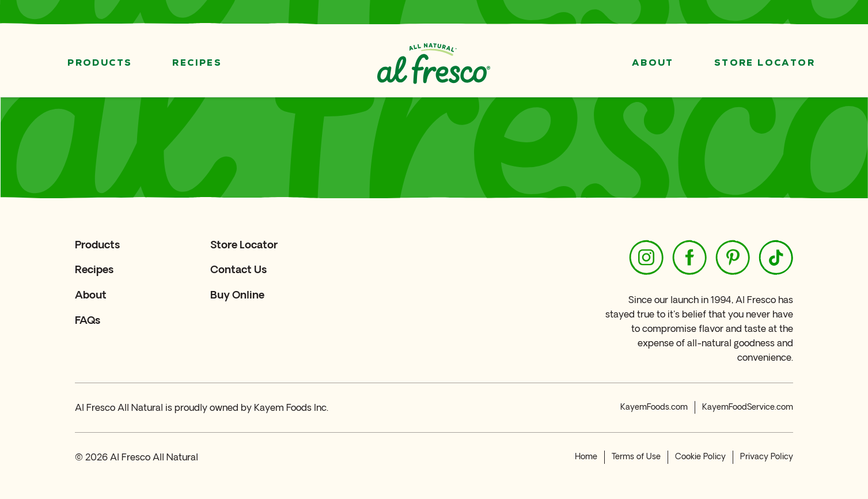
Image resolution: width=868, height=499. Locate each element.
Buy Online (237, 295)
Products (100, 63)
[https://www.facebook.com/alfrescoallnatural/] (689, 258)
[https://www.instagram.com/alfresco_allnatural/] (646, 258)
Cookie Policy (700, 457)
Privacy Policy (767, 457)
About (653, 63)
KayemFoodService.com (748, 407)
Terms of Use (636, 457)
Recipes (197, 63)
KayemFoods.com (654, 407)
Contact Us (238, 269)
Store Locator (765, 63)
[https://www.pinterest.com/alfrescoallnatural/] (733, 258)
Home (586, 457)
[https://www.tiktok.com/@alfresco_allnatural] (776, 258)
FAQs (88, 320)
